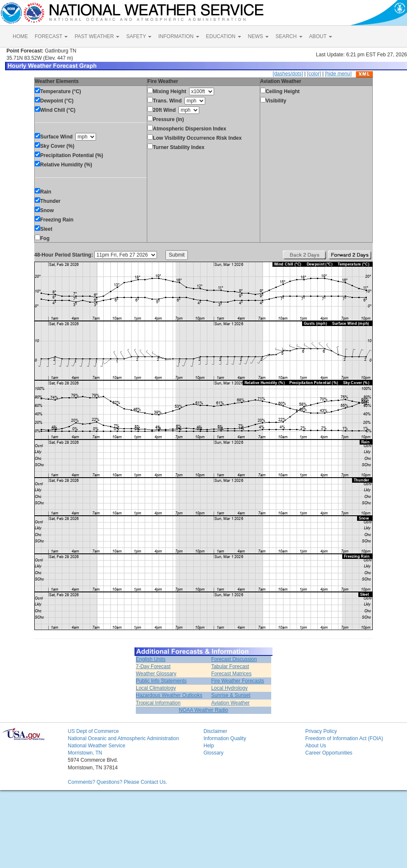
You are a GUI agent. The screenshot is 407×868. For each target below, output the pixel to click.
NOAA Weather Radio (204, 710)
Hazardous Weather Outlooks (169, 695)
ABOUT (321, 36)
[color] (314, 74)
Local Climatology (156, 688)
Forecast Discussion (234, 659)
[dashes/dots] (288, 74)
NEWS (258, 36)
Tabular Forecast (230, 666)
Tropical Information (158, 703)
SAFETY (139, 36)
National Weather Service (96, 746)
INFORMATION (179, 36)
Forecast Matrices (231, 674)
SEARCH (289, 36)
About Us (315, 746)
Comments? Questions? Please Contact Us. (117, 782)
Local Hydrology (229, 688)
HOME (20, 36)
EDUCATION (224, 36)
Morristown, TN (85, 753)
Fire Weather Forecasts (238, 681)
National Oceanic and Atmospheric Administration (123, 738)
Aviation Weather (230, 703)
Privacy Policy (321, 731)
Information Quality (225, 738)
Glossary (213, 753)
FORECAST (51, 36)
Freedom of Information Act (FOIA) (344, 738)
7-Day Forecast (153, 666)
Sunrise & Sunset (231, 695)
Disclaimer (215, 731)
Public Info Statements (161, 681)
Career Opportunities (329, 753)
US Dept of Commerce (93, 731)
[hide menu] (338, 74)
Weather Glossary (156, 674)
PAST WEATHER (97, 36)
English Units (151, 659)
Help (209, 746)
